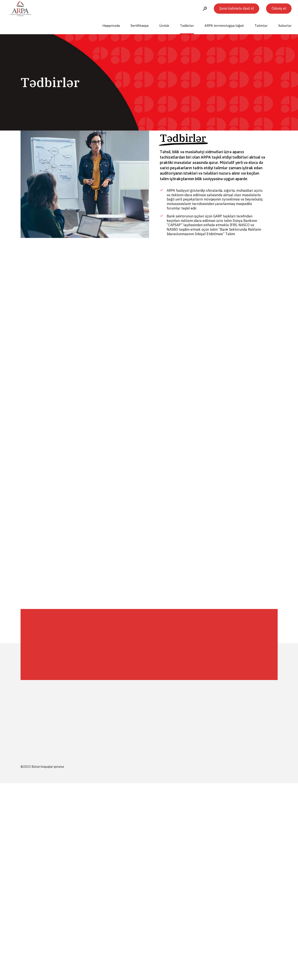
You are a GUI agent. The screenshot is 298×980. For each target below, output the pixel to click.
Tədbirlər (187, 26)
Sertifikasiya (139, 26)
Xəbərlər (285, 26)
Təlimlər (261, 26)
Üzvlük (164, 26)
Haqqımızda (111, 26)
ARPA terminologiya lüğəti (224, 26)
